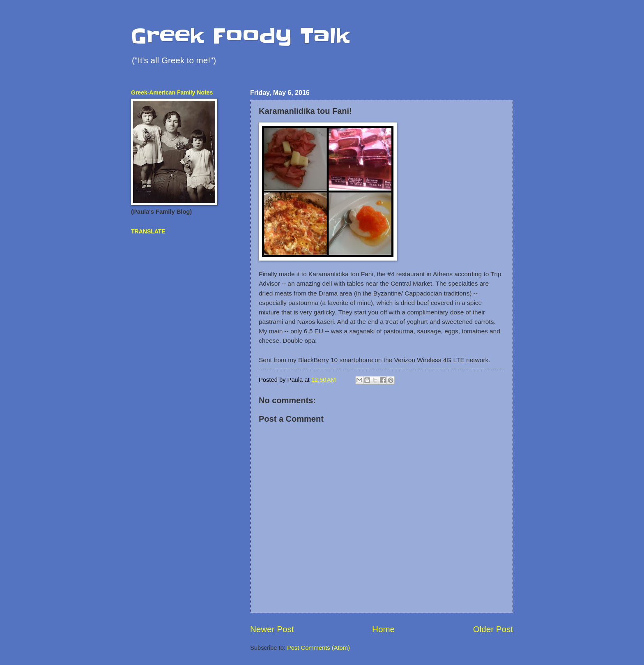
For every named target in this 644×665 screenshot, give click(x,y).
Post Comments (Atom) (319, 648)
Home (383, 629)
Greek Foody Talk (240, 36)
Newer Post (272, 629)
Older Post (493, 629)
